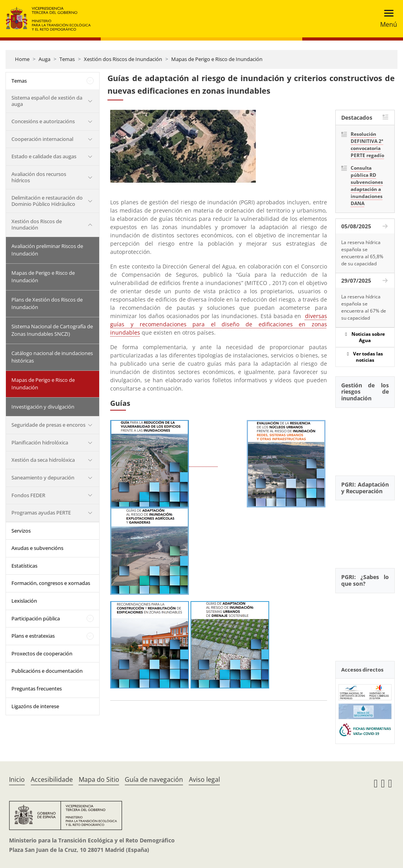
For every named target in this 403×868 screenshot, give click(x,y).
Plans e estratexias (33, 636)
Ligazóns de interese (35, 706)
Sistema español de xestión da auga (47, 101)
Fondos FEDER (28, 495)
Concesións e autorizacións (43, 121)
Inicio (17, 779)
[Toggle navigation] (386, 19)
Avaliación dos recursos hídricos (39, 177)
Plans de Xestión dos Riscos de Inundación (47, 304)
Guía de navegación (154, 779)
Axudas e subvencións (37, 548)
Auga (44, 59)
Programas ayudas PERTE (41, 513)
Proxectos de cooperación (42, 653)
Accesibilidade (52, 779)
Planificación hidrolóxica (40, 442)
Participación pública (36, 618)
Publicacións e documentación (47, 671)
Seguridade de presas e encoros (48, 425)
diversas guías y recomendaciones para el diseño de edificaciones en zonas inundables (218, 324)
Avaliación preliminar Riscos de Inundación (47, 250)
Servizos (21, 531)
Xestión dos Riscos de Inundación (123, 59)
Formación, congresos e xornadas (51, 583)
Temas (67, 59)
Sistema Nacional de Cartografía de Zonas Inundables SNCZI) (52, 330)
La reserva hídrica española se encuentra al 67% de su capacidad (364, 307)
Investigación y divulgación (43, 407)
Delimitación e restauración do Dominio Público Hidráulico (47, 201)
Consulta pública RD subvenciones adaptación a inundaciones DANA (367, 186)
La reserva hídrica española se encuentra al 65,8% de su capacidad (362, 253)
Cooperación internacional (42, 139)
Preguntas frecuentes (37, 688)
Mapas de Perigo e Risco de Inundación (217, 59)
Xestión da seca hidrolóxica (43, 460)
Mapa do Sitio (99, 779)
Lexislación (24, 601)
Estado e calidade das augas (44, 156)
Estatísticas (24, 566)
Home (22, 59)
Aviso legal (204, 779)
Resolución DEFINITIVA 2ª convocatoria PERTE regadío (367, 145)
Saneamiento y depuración (43, 477)
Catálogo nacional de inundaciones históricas (52, 357)
